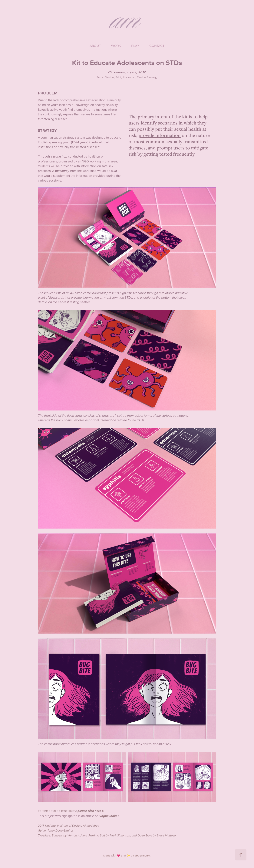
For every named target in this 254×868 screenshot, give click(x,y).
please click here (89, 811)
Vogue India (108, 816)
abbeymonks (143, 855)
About (95, 46)
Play (135, 46)
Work (116, 46)
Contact (157, 46)
